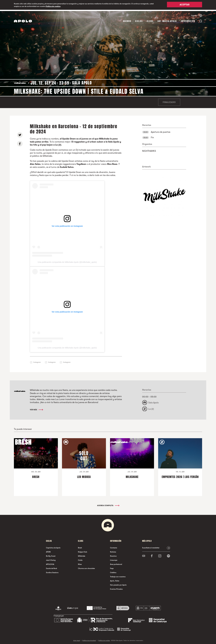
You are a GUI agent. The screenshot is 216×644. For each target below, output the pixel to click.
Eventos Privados (116, 588)
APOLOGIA (50, 563)
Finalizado (169, 101)
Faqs (112, 567)
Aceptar (185, 5)
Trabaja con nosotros (118, 575)
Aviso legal (77, 639)
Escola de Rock (52, 567)
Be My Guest (51, 555)
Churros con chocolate (86, 567)
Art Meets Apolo (167, 20)
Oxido (80, 559)
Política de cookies (53, 6)
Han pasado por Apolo (118, 584)
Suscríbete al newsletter (151, 546)
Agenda (127, 20)
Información (188, 20)
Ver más (36, 408)
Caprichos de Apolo (53, 546)
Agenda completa (108, 504)
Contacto (114, 546)
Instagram (37, 361)
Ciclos (139, 20)
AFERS (48, 551)
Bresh (80, 546)
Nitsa (80, 563)
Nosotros (113, 555)
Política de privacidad (89, 639)
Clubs (150, 20)
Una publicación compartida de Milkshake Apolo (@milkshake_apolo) (67, 261)
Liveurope (114, 559)
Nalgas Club (83, 551)
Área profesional (116, 563)
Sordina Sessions (52, 571)
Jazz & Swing (51, 559)
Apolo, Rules (115, 579)
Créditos (113, 571)
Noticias (113, 551)
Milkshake (82, 555)
